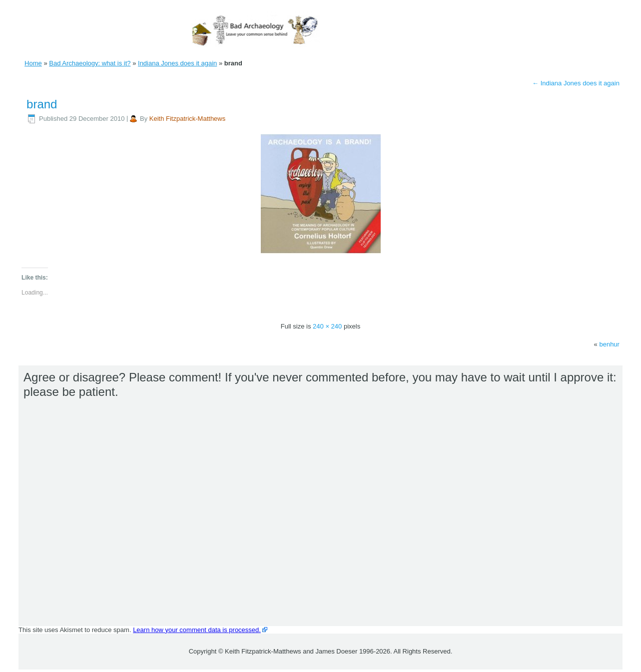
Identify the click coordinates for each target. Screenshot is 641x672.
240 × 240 (327, 326)
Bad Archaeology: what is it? (90, 63)
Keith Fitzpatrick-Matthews (187, 119)
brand (42, 104)
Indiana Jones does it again (177, 63)
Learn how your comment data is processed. (197, 630)
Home (33, 63)
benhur (609, 344)
